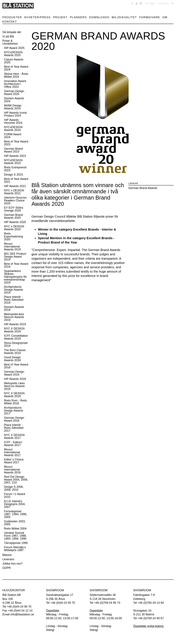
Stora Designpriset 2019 (16, 344)
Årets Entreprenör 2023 (15, 169)
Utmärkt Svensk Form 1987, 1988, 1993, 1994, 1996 (15, 536)
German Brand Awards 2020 (13, 216)
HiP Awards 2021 (15, 186)
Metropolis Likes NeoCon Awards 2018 (14, 386)
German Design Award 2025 (14, 93)
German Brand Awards (143, 188)
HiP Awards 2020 (15, 222)
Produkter (12, 17)
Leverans (8, 559)
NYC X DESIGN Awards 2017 (14, 436)
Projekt (60, 17)
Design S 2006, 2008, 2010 (14, 488)
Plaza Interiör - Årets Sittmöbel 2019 (14, 300)
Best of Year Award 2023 (16, 143)
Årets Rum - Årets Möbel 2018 (15, 402)
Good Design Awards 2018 (12, 359)
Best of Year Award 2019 (16, 265)
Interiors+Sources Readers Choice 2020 (15, 200)
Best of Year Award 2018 (16, 366)
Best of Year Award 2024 (16, 68)
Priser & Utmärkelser (10, 42)
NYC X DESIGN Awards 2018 (14, 395)
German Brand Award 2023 (13, 150)
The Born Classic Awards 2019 (15, 352)
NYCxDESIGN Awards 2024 (13, 129)
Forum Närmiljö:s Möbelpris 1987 (15, 549)
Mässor (7, 555)
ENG (152, 4)
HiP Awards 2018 (15, 379)
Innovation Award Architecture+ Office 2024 (15, 84)
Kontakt (10, 22)
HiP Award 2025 (14, 48)
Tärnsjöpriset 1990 (16, 543)
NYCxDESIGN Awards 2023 (13, 162)
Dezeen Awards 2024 (14, 100)
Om (165, 17)
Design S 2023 (13, 175)
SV (147, 4)
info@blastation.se (22, 614)
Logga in (163, 4)
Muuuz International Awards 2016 (12, 470)
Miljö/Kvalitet (124, 17)
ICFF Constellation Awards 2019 (16, 337)
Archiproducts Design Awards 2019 (14, 290)
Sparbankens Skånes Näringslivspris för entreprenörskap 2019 (15, 277)
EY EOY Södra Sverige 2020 (13, 209)
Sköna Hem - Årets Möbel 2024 (16, 75)
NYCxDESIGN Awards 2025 (13, 54)
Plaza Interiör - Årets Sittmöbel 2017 (14, 428)
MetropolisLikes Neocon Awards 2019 (14, 317)
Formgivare (150, 17)
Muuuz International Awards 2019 (12, 247)
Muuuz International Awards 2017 (12, 452)
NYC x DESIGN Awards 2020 (14, 228)
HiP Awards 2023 (15, 156)
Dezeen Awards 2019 (14, 308)
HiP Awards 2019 (15, 324)
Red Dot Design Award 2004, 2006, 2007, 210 (16, 480)
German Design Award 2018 (14, 419)
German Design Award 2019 (14, 373)
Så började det (12, 32)
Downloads (99, 17)
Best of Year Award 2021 (16, 180)
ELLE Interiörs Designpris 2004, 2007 (15, 504)
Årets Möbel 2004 (15, 529)
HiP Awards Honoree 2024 (13, 121)
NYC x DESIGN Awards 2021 (14, 192)
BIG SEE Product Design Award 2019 (15, 257)
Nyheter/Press (37, 17)
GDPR (7, 568)
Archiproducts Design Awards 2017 (14, 411)
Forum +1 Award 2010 (15, 495)
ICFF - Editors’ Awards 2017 (13, 444)
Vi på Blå (8, 36)
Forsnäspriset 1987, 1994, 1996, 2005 (16, 514)
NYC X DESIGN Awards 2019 (14, 330)
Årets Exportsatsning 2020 (13, 236)
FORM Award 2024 (13, 136)
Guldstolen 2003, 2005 (15, 523)
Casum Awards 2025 (14, 61)
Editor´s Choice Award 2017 (14, 461)
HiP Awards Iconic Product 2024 (15, 114)
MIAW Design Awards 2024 (13, 107)
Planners (78, 17)
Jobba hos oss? (12, 564)
